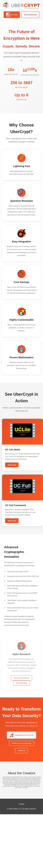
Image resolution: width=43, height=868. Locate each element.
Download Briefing (30, 15)
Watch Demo (12, 465)
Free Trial (12, 15)
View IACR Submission (22, 679)
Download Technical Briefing (21, 743)
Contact (21, 804)
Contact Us (21, 751)
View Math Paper (21, 684)
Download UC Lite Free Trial (21, 735)
